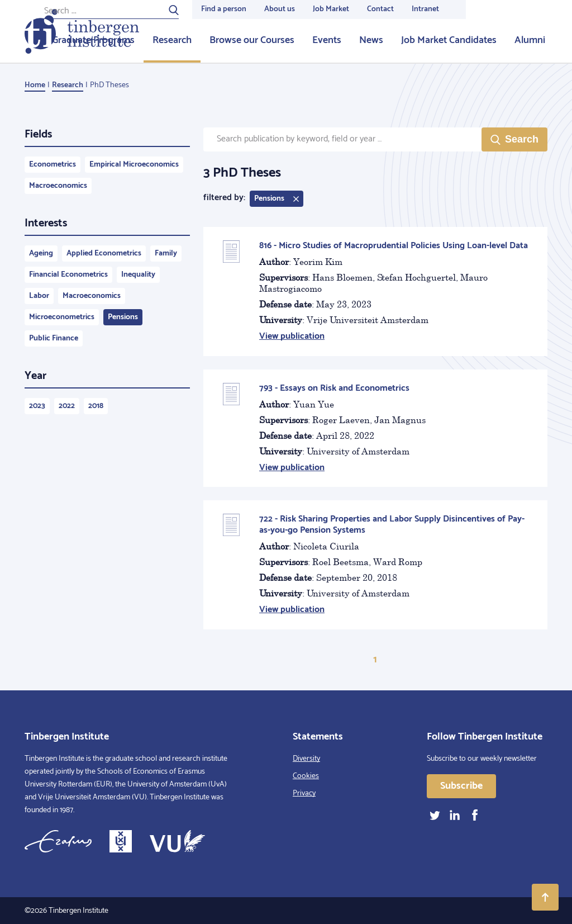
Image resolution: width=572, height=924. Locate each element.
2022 (67, 406)
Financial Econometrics (68, 275)
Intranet (425, 9)
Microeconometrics (62, 317)
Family (166, 253)
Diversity (306, 759)
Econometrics (53, 165)
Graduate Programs (93, 40)
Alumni (530, 40)
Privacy (304, 793)
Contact (380, 9)
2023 (37, 406)
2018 (96, 406)
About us (280, 9)
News (371, 40)
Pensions (123, 317)
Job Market (331, 9)
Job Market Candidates (449, 40)
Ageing (41, 253)
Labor (39, 296)
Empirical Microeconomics (134, 165)
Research (172, 40)
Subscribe (461, 786)
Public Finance (54, 338)
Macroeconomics (58, 186)
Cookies (306, 776)
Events (327, 40)
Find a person (224, 9)
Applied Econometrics (104, 253)
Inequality (138, 275)
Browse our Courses (252, 40)
